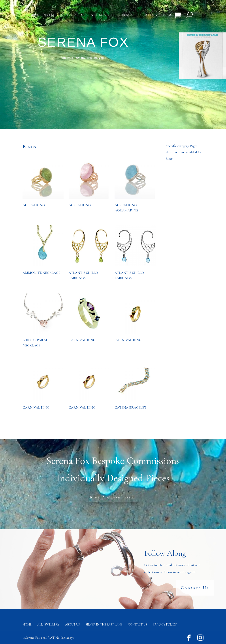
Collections (121, 15)
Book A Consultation (113, 497)
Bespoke (49, 15)
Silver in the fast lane (104, 625)
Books (167, 15)
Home (35, 15)
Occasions (146, 15)
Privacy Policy (165, 625)
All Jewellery (48, 625)
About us (66, 15)
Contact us (137, 625)
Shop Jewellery (92, 15)
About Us (73, 625)
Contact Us (195, 588)
